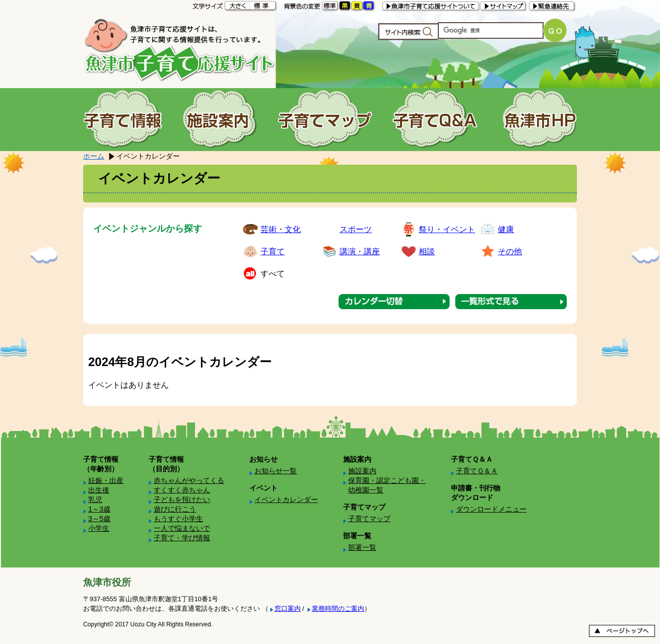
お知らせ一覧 (276, 471)
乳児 (95, 499)
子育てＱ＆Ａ (477, 471)
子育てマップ (369, 519)
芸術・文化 (281, 229)
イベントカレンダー (286, 499)
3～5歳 (99, 519)
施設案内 (362, 471)
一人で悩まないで (182, 528)
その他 (510, 252)
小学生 (99, 528)
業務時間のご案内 (338, 609)
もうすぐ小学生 (178, 519)
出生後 (99, 490)
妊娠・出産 (106, 480)
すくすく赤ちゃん (182, 490)
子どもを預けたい (182, 499)
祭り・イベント (447, 229)
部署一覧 (362, 547)
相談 (427, 252)
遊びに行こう (175, 509)
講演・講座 (360, 252)
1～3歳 (99, 509)
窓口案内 (288, 609)
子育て (273, 252)
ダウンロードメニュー (491, 509)
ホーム (94, 156)
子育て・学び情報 (182, 538)
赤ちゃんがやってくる (189, 480)
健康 (506, 229)
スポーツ (356, 229)
